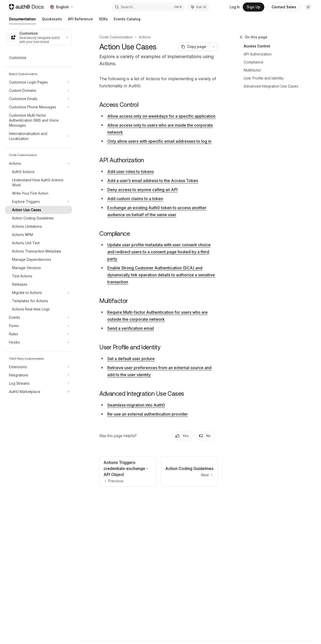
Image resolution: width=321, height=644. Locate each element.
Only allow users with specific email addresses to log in (159, 141)
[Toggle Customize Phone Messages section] (38, 107)
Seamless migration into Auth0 (136, 405)
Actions (145, 37)
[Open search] (148, 7)
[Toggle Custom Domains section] (38, 91)
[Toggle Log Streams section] (38, 383)
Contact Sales (284, 7)
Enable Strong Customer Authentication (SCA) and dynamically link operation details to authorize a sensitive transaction (161, 275)
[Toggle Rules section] (38, 334)
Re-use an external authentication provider (148, 414)
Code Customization (116, 37)
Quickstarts (52, 20)
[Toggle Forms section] (38, 326)
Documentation (22, 20)
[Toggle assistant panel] (199, 7)
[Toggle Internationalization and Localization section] (38, 136)
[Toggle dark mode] (308, 7)
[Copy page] (193, 47)
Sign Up (254, 7)
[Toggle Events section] (38, 317)
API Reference (80, 20)
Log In (235, 7)
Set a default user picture (131, 359)
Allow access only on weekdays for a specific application (161, 116)
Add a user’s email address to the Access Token (153, 181)
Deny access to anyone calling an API (142, 190)
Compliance (254, 62)
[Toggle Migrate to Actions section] (38, 293)
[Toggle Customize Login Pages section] (38, 82)
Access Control (257, 46)
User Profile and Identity (264, 78)
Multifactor (252, 70)
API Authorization (258, 54)
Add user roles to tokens (131, 172)
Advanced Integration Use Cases (271, 86)
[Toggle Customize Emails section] (38, 99)
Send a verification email (131, 328)
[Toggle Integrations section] (38, 375)
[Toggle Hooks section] (38, 342)
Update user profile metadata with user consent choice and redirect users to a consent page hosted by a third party (159, 252)
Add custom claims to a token (135, 199)
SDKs (103, 20)
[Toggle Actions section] (38, 164)
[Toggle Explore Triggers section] (38, 202)
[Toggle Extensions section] (38, 367)
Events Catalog (127, 20)
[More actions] (213, 47)
